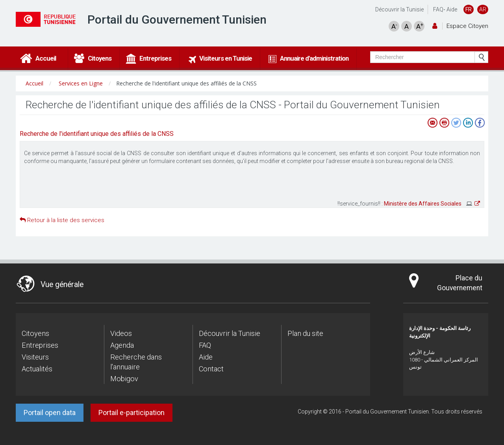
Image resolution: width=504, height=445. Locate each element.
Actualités (37, 369)
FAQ (438, 9)
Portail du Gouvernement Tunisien (177, 19)
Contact (211, 369)
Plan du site (305, 333)
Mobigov (124, 379)
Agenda (122, 345)
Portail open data (50, 413)
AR (483, 9)
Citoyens (35, 333)
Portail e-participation (132, 413)
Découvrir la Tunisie (399, 9)
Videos (121, 333)
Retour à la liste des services (62, 220)
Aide (452, 9)
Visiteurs (35, 357)
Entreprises (40, 345)
